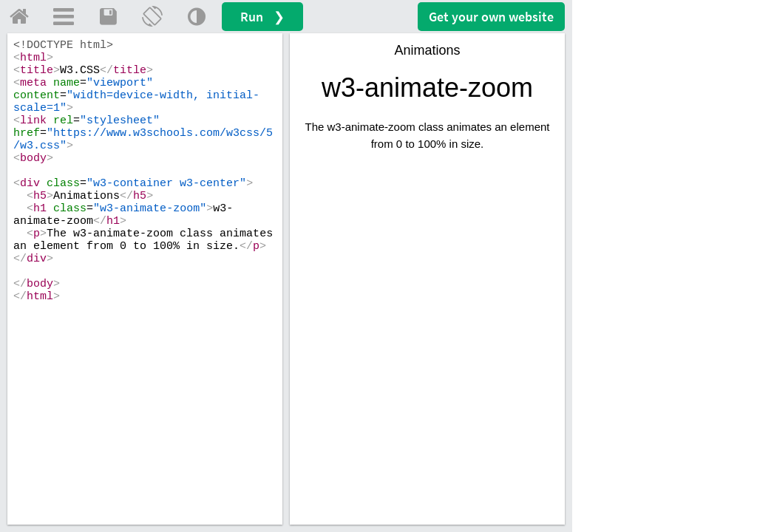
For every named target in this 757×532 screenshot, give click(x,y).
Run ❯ (262, 17)
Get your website (491, 17)
